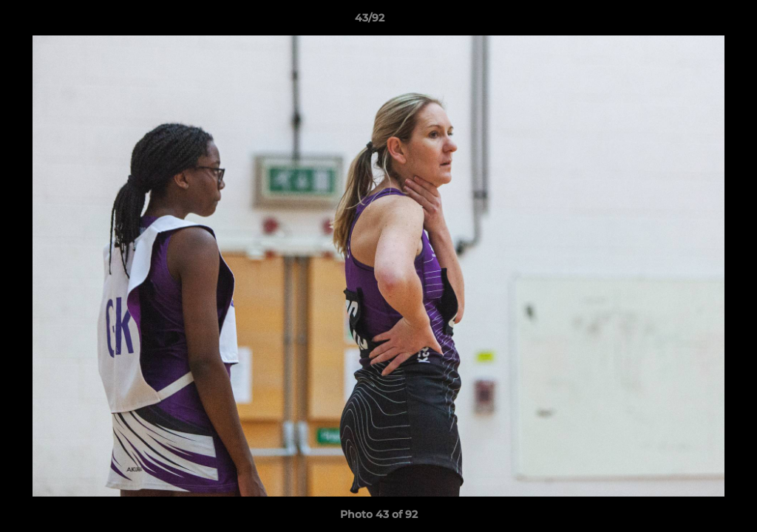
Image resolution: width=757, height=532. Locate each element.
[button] (695, 21)
